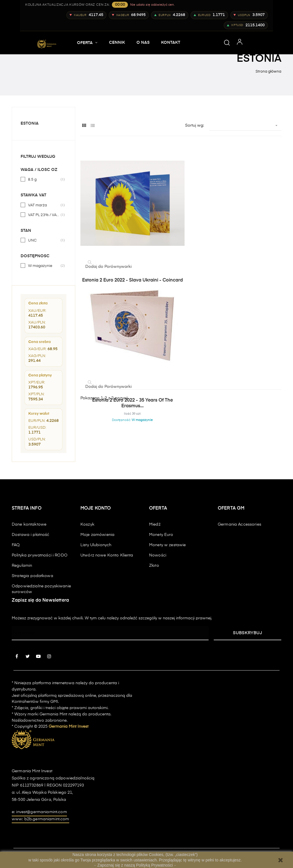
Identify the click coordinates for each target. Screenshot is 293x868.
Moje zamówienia (97, 535)
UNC (44, 240)
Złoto (154, 566)
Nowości (158, 555)
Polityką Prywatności (155, 865)
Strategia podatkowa (32, 576)
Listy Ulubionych (96, 545)
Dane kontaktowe (29, 524)
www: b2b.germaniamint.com (40, 819)
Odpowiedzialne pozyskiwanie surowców (41, 589)
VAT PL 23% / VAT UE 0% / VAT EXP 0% (44, 215)
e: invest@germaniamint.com (39, 812)
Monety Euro (161, 535)
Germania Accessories (239, 524)
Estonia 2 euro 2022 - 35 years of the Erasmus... (181, 238)
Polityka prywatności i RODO (40, 555)
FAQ (16, 545)
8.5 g (44, 179)
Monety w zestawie (167, 545)
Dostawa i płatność (31, 535)
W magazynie (44, 266)
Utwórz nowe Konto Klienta (107, 555)
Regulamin (22, 566)
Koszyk (87, 524)
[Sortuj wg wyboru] (245, 126)
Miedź (155, 524)
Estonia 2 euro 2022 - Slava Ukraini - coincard (112, 238)
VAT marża (44, 205)
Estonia (30, 123)
